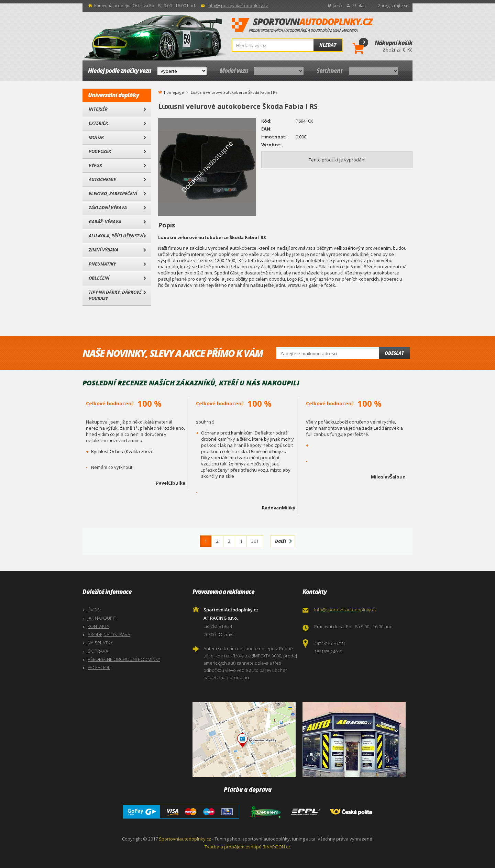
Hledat (328, 45)
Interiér (98, 109)
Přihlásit (360, 6)
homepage (174, 92)
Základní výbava (108, 207)
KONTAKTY (98, 626)
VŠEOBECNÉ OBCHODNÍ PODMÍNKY (124, 659)
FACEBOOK (99, 667)
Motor (96, 137)
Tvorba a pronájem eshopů (233, 847)
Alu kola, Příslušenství (116, 236)
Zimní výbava (103, 250)
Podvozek (100, 151)
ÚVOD (94, 610)
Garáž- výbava (105, 222)
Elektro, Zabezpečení (113, 193)
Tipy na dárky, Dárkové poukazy (115, 295)
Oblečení (99, 278)
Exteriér (98, 123)
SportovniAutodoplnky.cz (302, 25)
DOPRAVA (98, 651)
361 (255, 541)
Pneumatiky (102, 264)
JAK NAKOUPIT (102, 618)
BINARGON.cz (277, 847)
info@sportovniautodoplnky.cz (238, 6)
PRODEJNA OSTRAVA (109, 634)
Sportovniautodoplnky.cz (185, 839)
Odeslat (394, 353)
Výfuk (95, 165)
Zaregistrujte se (393, 6)
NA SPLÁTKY (100, 643)
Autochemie (102, 179)
